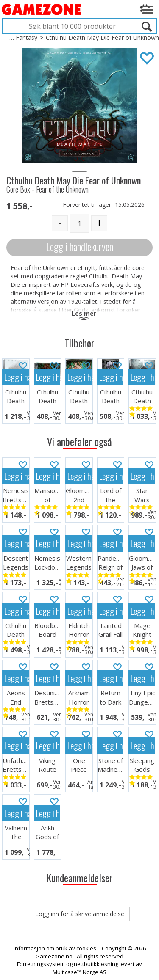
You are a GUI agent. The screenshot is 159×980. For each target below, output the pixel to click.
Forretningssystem (41, 964)
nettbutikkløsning (96, 964)
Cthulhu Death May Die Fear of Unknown (102, 37)
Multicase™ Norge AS (79, 972)
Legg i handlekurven (80, 246)
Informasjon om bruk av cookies (55, 948)
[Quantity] (79, 223)
